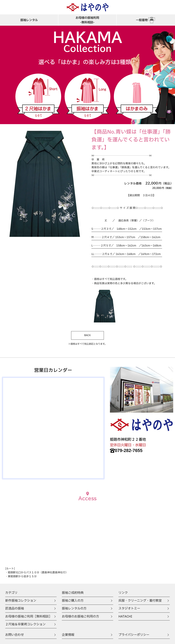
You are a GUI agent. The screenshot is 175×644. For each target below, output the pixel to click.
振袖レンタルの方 (74, 609)
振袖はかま (87, 96)
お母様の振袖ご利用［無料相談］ (29, 617)
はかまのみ (137, 96)
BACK (87, 335)
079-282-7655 (126, 450)
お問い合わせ (15, 635)
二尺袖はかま (38, 96)
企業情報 (68, 635)
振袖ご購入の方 (73, 601)
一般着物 (146, 20)
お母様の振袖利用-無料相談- (87, 20)
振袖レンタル (29, 20)
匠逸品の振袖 (15, 609)
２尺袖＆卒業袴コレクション (25, 624)
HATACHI (125, 617)
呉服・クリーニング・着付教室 (140, 601)
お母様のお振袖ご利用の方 (80, 617)
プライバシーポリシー (134, 635)
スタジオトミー (129, 609)
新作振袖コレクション (21, 601)
